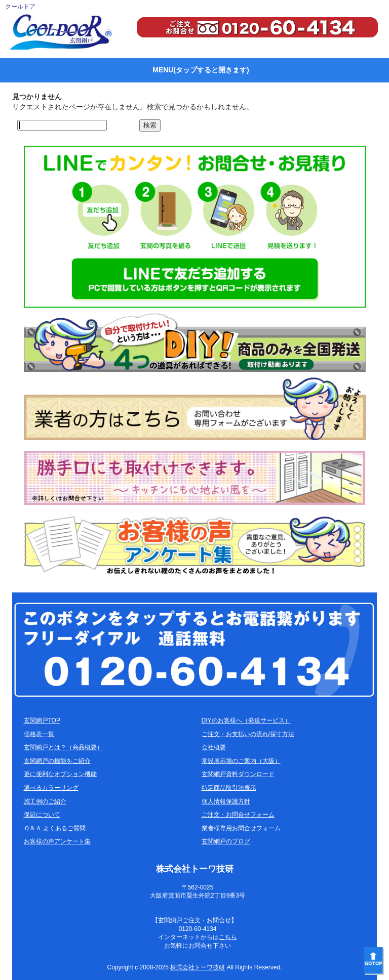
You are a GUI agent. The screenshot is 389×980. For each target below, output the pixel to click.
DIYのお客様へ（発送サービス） (246, 720)
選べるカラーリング (51, 788)
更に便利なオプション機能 (60, 774)
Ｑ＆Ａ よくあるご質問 (55, 828)
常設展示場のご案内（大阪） (241, 761)
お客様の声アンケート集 (57, 841)
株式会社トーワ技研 (198, 967)
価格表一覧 (39, 734)
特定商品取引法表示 (229, 788)
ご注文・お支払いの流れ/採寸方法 (248, 734)
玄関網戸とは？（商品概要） (63, 747)
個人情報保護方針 (226, 801)
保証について (42, 815)
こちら (228, 937)
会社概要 (214, 747)
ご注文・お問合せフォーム (238, 815)
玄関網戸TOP (42, 720)
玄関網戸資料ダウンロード (238, 774)
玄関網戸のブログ (226, 841)
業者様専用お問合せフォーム (241, 828)
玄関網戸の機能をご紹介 (57, 761)
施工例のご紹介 (45, 801)
